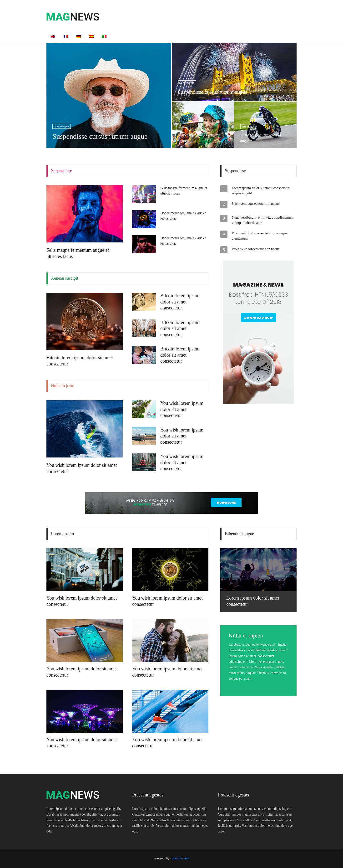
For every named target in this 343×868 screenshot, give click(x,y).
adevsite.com (181, 858)
